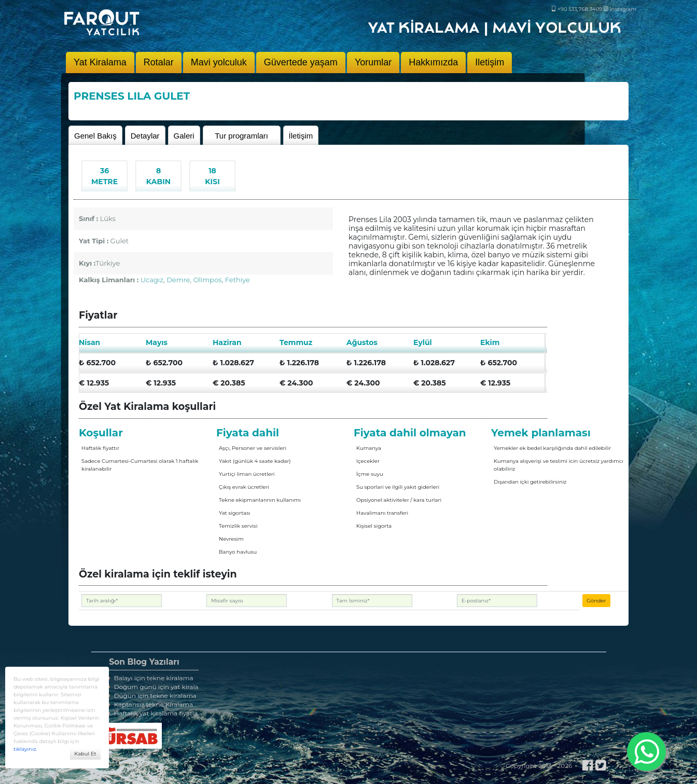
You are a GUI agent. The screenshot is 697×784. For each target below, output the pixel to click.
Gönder (596, 601)
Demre (178, 280)
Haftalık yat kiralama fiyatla (152, 713)
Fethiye (238, 280)
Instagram (620, 9)
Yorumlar (373, 62)
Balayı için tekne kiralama (150, 678)
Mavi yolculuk (219, 62)
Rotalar (159, 62)
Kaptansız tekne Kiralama (150, 704)
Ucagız (152, 280)
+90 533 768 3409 (577, 9)
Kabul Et (85, 754)
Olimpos (208, 280)
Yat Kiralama (100, 62)
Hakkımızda (433, 62)
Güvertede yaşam (301, 62)
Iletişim (490, 62)
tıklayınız (25, 749)
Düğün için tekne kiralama (152, 696)
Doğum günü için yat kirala (153, 687)
